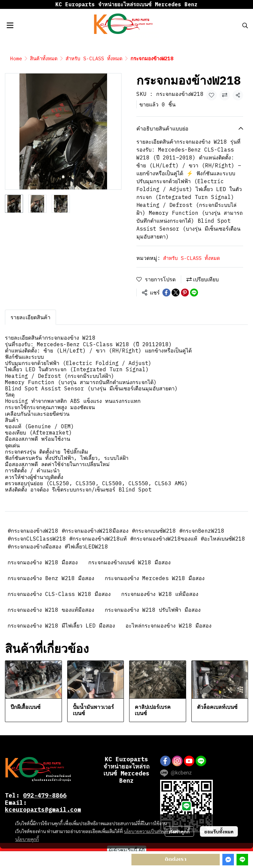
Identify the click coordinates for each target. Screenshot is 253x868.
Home (16, 58)
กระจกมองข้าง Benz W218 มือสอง (51, 578)
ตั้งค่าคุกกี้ (179, 831)
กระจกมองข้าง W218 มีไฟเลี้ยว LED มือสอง (61, 626)
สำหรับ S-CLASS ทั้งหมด (94, 58)
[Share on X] (176, 293)
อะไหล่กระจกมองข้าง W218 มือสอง (169, 626)
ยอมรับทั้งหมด (219, 831)
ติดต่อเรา (176, 859)
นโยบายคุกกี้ (27, 839)
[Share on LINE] (194, 293)
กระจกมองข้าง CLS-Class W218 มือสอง (59, 594)
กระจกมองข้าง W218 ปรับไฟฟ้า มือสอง (153, 610)
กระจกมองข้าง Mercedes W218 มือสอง (155, 578)
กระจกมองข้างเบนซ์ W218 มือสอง (129, 562)
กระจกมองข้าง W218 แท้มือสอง (160, 594)
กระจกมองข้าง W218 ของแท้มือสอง (51, 610)
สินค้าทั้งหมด (44, 58)
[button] (245, 25)
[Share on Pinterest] (185, 293)
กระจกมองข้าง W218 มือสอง (43, 562)
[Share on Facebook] (166, 293)
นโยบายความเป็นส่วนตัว (147, 831)
